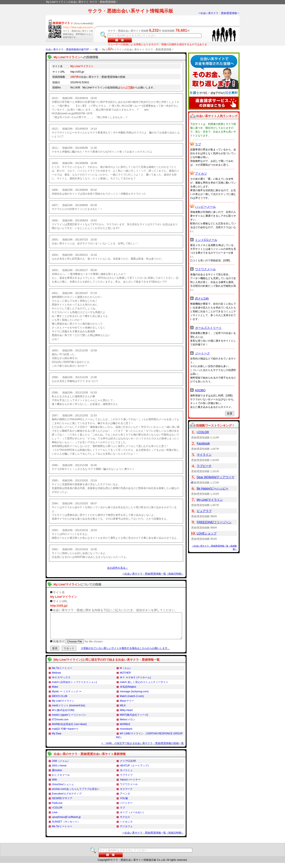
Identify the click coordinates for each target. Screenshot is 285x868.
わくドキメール (61, 780)
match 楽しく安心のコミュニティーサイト (144, 687)
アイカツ (201, 174)
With (55, 785)
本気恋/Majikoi (128, 692)
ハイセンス (126, 827)
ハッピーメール (205, 207)
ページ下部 (126, 88)
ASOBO (200, 390)
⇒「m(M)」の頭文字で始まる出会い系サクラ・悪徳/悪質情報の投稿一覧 (142, 748)
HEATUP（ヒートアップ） (135, 771)
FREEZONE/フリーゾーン (214, 522)
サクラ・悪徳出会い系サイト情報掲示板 (130, 11)
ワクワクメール (129, 789)
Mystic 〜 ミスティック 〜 (67, 697)
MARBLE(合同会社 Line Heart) (69, 729)
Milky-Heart (126, 715)
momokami (126, 734)
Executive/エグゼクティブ (67, 799)
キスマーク (126, 794)
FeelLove (57, 808)
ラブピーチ (204, 466)
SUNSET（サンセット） (66, 827)
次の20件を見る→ (117, 568)
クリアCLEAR (128, 766)
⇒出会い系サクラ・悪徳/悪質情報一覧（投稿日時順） (153, 574)
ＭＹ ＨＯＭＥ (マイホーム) (135, 683)
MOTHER (125, 678)
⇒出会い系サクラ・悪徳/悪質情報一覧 (219, 15)
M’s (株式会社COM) (63, 715)
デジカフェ (126, 831)
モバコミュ (126, 775)
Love (55, 817)
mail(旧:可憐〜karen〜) (65, 734)
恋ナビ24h (202, 298)
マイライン (204, 455)
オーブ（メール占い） (133, 817)
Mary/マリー (127, 706)
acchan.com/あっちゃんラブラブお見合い (76, 794)
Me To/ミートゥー (62, 673)
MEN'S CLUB (60, 701)
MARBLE (125, 729)
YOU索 (124, 803)
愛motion (57, 775)
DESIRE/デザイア (62, 803)
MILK (123, 711)
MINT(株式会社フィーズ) (134, 720)
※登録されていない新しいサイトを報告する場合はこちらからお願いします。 (125, 653)
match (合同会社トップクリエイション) (74, 687)
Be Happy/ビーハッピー (213, 488)
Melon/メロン (128, 725)
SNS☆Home (59, 771)
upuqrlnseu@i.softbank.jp (66, 822)
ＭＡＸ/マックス (61, 683)
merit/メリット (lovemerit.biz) (69, 711)
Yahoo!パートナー (130, 785)
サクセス (125, 822)
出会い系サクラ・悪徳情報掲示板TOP (67, 49)
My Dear (57, 739)
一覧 (95, 49)
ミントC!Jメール (206, 240)
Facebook (203, 443)
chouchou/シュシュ (63, 789)
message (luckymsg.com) (134, 697)
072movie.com (60, 725)
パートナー (126, 808)
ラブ (122, 813)
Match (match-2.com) (132, 701)
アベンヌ (125, 799)
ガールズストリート (208, 328)
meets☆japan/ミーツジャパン (69, 720)
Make (55, 692)
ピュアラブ (204, 511)
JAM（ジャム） (61, 766)
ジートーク (202, 353)
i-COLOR (57, 813)
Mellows (57, 678)
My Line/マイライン (63, 706)
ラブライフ (126, 780)
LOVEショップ (207, 533)
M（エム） (126, 673)
